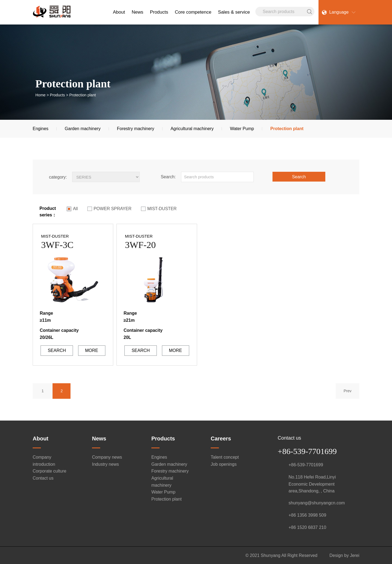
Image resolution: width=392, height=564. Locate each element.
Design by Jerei (344, 555)
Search (299, 177)
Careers (221, 438)
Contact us (43, 478)
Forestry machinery (135, 129)
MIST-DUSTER (159, 209)
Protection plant (287, 129)
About (119, 12)
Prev (347, 390)
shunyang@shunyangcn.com (317, 502)
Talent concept (225, 457)
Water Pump (242, 129)
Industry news (105, 464)
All (72, 209)
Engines (41, 129)
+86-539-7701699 (307, 451)
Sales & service (234, 12)
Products (159, 12)
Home (40, 95)
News (138, 12)
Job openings (224, 464)
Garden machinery (83, 129)
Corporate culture (50, 471)
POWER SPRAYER (110, 209)
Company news (107, 457)
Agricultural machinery (192, 129)
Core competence (193, 12)
